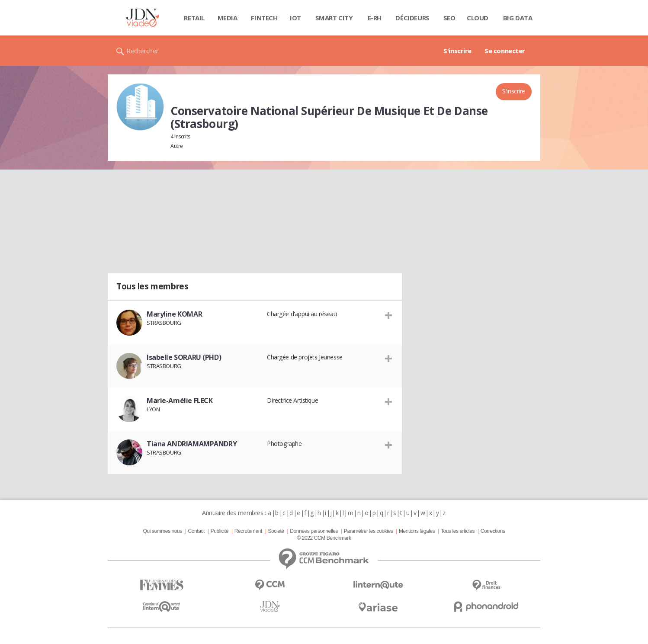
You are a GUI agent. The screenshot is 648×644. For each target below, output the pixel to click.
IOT (295, 18)
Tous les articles (458, 531)
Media (228, 18)
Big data (518, 18)
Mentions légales (417, 531)
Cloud (478, 18)
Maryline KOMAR (174, 314)
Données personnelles (314, 531)
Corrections (493, 531)
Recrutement (248, 531)
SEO (449, 18)
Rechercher (143, 51)
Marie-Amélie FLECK (180, 400)
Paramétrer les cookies (368, 531)
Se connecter (505, 51)
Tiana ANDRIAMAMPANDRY (192, 444)
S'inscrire (457, 51)
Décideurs (412, 18)
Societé (276, 531)
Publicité (220, 531)
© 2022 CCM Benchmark (324, 538)
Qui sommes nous (162, 531)
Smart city (334, 18)
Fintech (264, 18)
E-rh (375, 18)
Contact (196, 531)
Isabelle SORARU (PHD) (184, 357)
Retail (194, 18)
